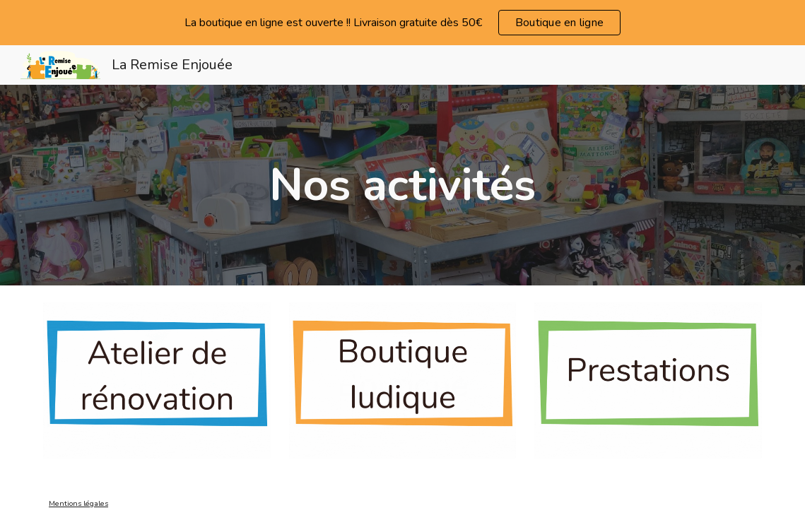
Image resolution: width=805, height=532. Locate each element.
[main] (402, 185)
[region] (402, 23)
